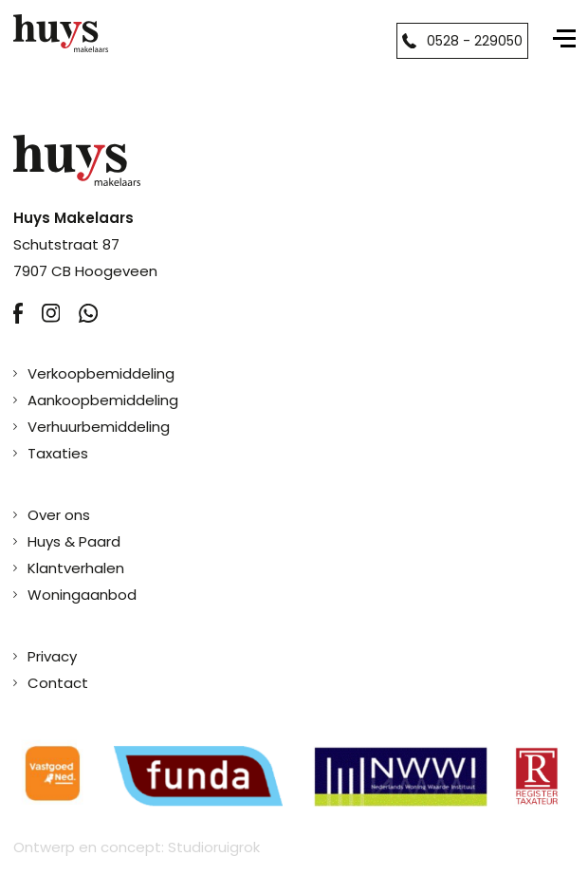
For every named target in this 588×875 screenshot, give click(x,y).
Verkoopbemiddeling (101, 373)
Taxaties (58, 453)
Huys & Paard (74, 541)
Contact (58, 683)
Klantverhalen (76, 568)
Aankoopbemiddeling (103, 400)
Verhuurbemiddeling (99, 427)
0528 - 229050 (462, 41)
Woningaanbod (82, 595)
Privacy (52, 656)
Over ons (59, 515)
